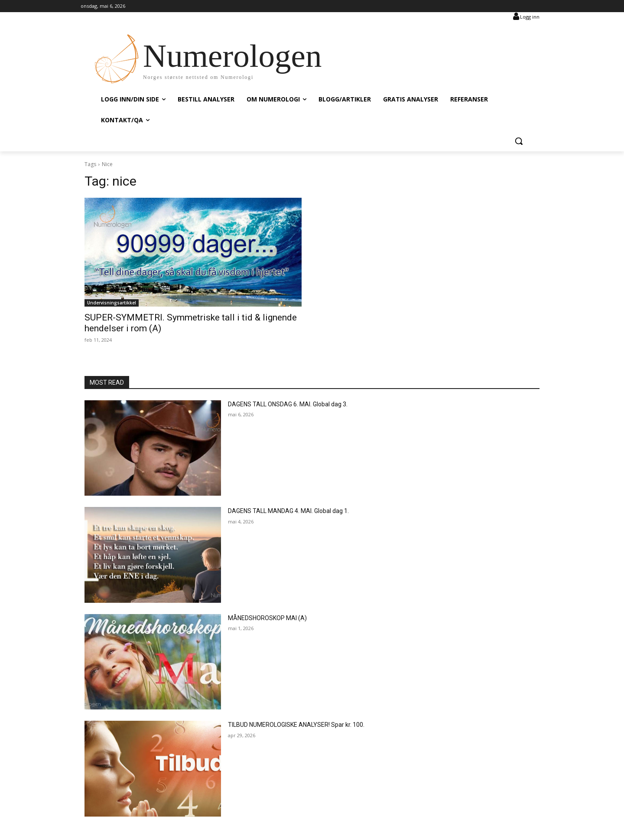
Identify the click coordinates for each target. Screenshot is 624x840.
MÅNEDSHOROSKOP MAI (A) (267, 618)
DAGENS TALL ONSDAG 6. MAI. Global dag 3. (288, 404)
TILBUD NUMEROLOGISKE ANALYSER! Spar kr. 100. (296, 725)
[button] (519, 141)
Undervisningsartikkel (112, 303)
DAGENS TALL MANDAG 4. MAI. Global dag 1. (288, 511)
